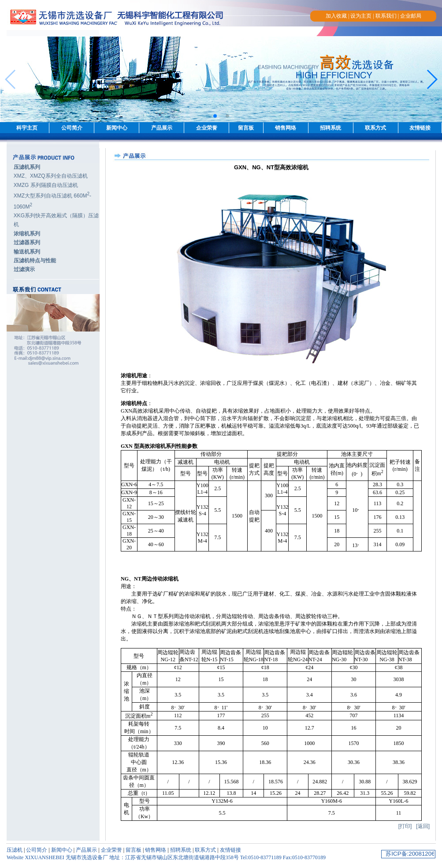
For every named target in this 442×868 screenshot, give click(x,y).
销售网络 (286, 128)
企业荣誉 (207, 128)
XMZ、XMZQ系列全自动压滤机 (51, 176)
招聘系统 (331, 128)
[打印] (405, 826)
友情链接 (420, 128)
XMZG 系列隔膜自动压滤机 (46, 185)
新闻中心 (117, 128)
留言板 (246, 128)
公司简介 (72, 128)
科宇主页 (27, 128)
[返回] (423, 826)
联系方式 (375, 128)
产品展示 (162, 128)
